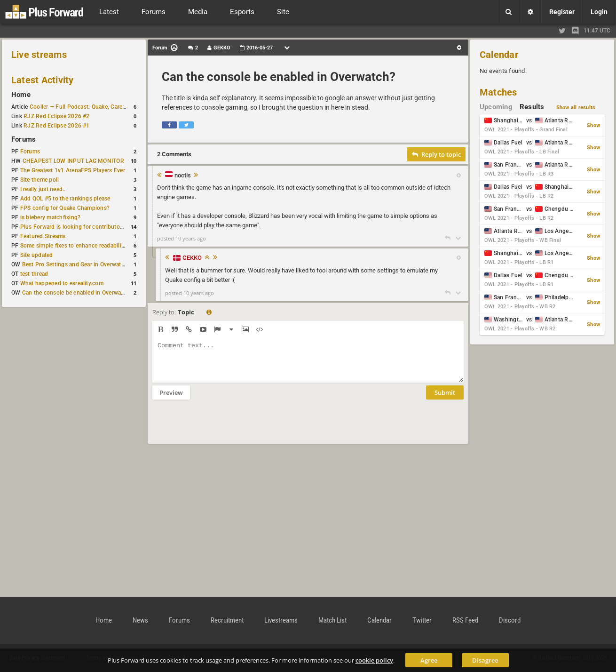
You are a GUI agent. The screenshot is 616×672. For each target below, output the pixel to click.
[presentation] (224, 428)
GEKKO (192, 258)
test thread (34, 274)
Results (532, 107)
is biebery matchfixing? (51, 217)
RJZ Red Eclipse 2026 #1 (57, 126)
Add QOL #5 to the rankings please (65, 199)
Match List (332, 620)
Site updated (37, 255)
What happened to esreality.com (62, 283)
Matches (498, 92)
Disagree (485, 660)
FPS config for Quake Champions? (65, 208)
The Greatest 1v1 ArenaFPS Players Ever (73, 170)
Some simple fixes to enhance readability (73, 246)
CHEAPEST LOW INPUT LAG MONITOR (73, 161)
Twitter (422, 620)
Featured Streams (43, 236)
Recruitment (227, 620)
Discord (510, 620)
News (140, 620)
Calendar (499, 55)
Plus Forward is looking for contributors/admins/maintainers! (100, 227)
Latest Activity (43, 80)
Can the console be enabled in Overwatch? (77, 293)
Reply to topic (436, 154)
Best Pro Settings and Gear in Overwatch (75, 264)
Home (21, 95)
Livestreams (281, 620)
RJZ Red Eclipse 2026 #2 (57, 116)
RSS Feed (465, 620)
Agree (429, 660)
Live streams (39, 55)
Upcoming (496, 107)
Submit (445, 400)
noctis (183, 176)
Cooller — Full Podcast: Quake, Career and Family (94, 107)
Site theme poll (40, 180)
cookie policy (374, 660)
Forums (24, 139)
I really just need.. (43, 189)
